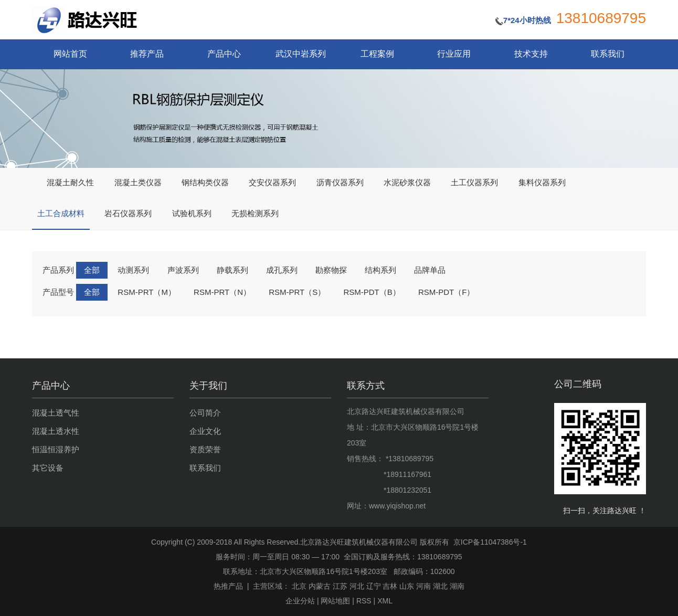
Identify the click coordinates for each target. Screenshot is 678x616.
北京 (299, 586)
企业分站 (300, 601)
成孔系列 (282, 270)
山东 (407, 586)
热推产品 (228, 586)
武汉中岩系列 (301, 54)
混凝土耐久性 (70, 183)
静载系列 (232, 270)
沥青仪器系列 (340, 183)
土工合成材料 (61, 214)
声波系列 (183, 270)
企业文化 (205, 431)
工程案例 (377, 54)
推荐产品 (147, 54)
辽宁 (374, 586)
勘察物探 (331, 270)
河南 (423, 586)
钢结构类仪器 (205, 183)
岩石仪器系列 (128, 214)
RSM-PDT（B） (372, 292)
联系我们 (608, 54)
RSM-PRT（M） (147, 292)
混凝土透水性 (56, 431)
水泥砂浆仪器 (407, 183)
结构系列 (380, 270)
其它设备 (48, 468)
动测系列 (133, 270)
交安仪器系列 (272, 183)
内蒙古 (320, 586)
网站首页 (70, 54)
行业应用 (454, 54)
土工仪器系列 (474, 183)
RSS (364, 601)
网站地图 (335, 601)
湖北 (440, 586)
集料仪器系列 (542, 183)
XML (385, 601)
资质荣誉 (205, 449)
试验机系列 (192, 214)
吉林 (390, 586)
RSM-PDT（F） (447, 292)
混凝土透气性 (56, 413)
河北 (357, 586)
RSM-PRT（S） (297, 292)
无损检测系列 (255, 214)
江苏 (340, 586)
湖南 (457, 586)
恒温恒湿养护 (56, 449)
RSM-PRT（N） (222, 292)
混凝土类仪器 (138, 183)
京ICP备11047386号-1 (490, 542)
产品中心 (224, 54)
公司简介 (205, 413)
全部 (92, 270)
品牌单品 (430, 270)
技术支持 (531, 54)
